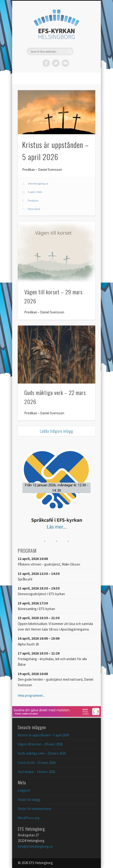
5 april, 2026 (35, 192)
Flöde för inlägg (29, 800)
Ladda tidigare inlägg (56, 431)
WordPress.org (29, 818)
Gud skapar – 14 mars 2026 (36, 772)
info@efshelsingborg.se (35, 846)
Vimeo (65, 63)
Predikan (33, 201)
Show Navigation (84, 42)
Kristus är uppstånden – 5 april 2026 (43, 735)
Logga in (24, 790)
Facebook (46, 63)
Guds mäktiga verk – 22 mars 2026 (42, 753)
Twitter (56, 63)
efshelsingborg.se (38, 184)
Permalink (34, 209)
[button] (56, 488)
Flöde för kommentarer (35, 809)
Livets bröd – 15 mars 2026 (37, 763)
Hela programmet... (31, 695)
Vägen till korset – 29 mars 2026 (40, 744)
